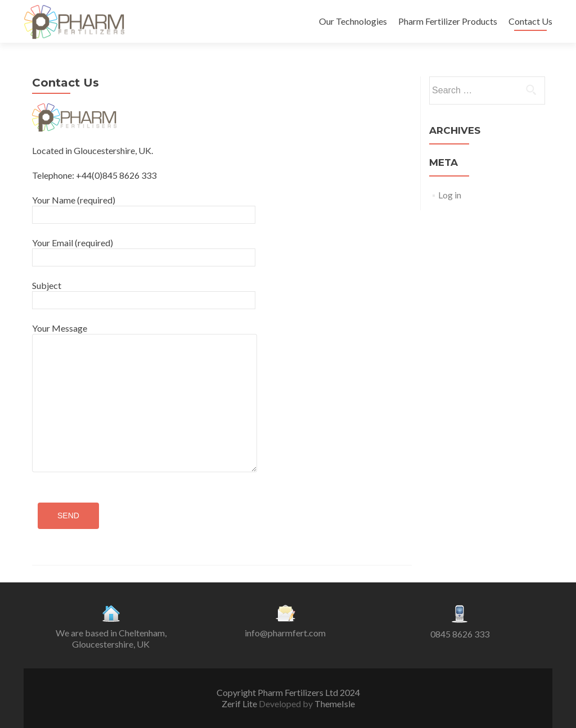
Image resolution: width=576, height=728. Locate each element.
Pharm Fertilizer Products (448, 21)
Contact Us (530, 21)
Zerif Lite (240, 704)
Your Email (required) (144, 250)
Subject (144, 292)
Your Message (145, 334)
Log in (450, 195)
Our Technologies (353, 21)
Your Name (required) (144, 207)
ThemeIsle (335, 704)
